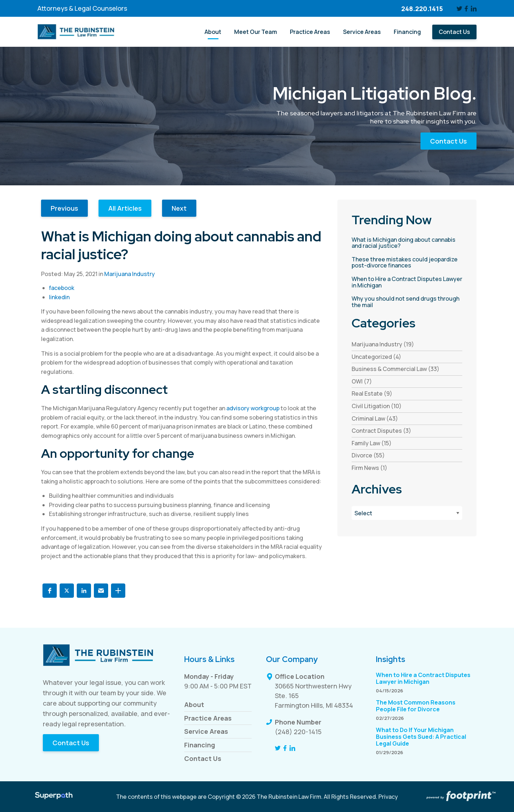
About (194, 705)
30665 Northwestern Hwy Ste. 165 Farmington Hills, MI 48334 (314, 696)
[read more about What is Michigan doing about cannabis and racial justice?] (407, 243)
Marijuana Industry (130, 274)
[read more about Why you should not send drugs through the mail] (407, 302)
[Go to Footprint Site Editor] (460, 797)
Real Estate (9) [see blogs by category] (372, 394)
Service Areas (206, 731)
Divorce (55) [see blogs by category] (368, 455)
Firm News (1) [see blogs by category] (369, 468)
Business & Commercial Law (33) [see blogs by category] (395, 369)
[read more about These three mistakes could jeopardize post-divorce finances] (407, 263)
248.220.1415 (422, 9)
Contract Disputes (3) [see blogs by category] (381, 431)
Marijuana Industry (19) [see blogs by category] (383, 344)
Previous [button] (64, 208)
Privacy (388, 797)
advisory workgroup (253, 408)
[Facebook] (467, 9)
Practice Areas (208, 718)
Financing (200, 745)
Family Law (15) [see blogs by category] (372, 443)
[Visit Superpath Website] (54, 797)
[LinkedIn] (474, 9)
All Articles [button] (125, 208)
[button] (50, 591)
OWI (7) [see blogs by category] (362, 381)
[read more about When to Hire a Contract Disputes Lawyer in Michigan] (407, 282)
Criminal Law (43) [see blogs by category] (375, 418)
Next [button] (179, 208)
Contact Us (449, 141)
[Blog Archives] (407, 513)
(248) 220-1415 (298, 732)
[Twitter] (459, 9)
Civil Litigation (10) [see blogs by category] (377, 406)
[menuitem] (213, 32)
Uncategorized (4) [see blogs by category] (376, 357)
